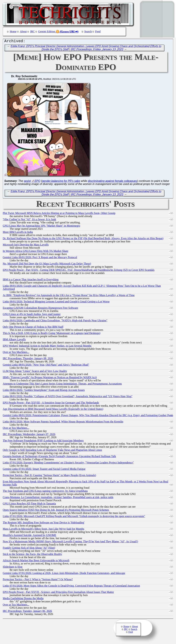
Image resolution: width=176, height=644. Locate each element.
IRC (32, 32)
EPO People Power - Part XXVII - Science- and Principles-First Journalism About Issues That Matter (58, 593)
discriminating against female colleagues (112, 182)
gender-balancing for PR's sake (61, 182)
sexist (27, 182)
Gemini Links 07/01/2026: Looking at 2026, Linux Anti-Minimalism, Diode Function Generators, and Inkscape (64, 574)
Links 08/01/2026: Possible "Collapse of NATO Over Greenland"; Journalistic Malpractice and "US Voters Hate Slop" (68, 397)
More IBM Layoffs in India (18, 233)
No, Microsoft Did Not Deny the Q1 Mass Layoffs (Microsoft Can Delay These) (47, 264)
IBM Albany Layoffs (14, 340)
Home (13, 32)
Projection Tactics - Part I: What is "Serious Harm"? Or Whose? (38, 580)
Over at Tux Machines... (16, 353)
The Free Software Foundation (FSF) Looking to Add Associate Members (43, 441)
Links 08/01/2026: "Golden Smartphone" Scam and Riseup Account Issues (44, 391)
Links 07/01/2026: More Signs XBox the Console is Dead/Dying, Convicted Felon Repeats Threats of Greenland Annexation (71, 587)
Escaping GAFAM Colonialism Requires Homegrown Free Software (40, 309)
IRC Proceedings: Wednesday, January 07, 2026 (29, 435)
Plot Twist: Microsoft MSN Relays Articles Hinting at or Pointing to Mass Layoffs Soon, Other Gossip (59, 214)
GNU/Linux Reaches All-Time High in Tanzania (29, 504)
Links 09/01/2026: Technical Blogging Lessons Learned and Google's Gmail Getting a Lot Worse (56, 302)
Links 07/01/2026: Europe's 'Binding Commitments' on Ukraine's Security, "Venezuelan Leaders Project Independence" (68, 463)
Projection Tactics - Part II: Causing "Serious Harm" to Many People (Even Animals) (49, 476)
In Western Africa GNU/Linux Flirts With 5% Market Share (36, 252)
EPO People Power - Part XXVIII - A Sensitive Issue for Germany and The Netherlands (51, 403)
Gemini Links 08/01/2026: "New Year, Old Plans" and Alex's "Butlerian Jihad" (46, 366)
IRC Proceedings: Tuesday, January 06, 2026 (27, 612)
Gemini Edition (47, 32)
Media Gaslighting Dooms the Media (23, 599)
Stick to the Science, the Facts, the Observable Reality (32, 555)
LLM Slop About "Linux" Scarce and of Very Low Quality (35, 372)
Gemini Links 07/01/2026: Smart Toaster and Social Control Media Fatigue (44, 470)
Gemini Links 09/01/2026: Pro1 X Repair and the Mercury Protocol (40, 258)
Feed (98, 32)
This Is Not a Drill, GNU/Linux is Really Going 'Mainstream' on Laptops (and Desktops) (52, 334)
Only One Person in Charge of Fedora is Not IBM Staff (33, 328)
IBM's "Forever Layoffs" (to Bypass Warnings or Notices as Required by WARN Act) (50, 378)
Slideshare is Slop (13, 568)
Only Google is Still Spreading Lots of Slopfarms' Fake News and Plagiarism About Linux (52, 451)
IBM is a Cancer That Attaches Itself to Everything (31, 280)
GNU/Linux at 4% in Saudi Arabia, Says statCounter (32, 315)
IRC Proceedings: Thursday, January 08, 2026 (28, 359)
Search (88, 32)
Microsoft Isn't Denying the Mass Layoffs (26, 245)
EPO (37, 182)
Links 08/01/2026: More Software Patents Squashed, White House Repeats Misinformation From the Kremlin (63, 422)
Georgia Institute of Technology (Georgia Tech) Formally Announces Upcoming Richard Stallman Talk (59, 457)
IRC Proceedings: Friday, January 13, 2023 (97, 50)
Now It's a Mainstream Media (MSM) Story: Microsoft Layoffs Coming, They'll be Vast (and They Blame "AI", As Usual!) (70, 542)
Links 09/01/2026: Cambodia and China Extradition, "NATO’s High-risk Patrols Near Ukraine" (55, 321)
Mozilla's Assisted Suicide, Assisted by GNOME (29, 536)
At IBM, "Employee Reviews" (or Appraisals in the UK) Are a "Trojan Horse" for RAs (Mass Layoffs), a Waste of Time (69, 296)
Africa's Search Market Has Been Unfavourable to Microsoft (36, 561)
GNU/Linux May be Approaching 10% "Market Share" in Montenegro (41, 227)
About (23, 32)
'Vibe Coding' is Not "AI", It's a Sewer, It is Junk (29, 220)
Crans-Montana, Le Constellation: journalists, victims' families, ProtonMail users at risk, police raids (58, 498)
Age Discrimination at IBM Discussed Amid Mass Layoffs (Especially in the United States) (53, 410)
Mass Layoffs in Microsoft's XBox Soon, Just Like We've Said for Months (43, 530)
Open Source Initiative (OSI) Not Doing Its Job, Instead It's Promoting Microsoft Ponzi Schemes (56, 511)
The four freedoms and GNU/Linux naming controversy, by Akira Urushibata (45, 492)
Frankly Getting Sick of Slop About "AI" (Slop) (29, 549)
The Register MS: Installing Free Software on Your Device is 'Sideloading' (44, 523)
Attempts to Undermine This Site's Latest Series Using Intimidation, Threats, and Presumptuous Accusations (62, 385)
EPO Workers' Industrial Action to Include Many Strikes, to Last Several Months (47, 347)
